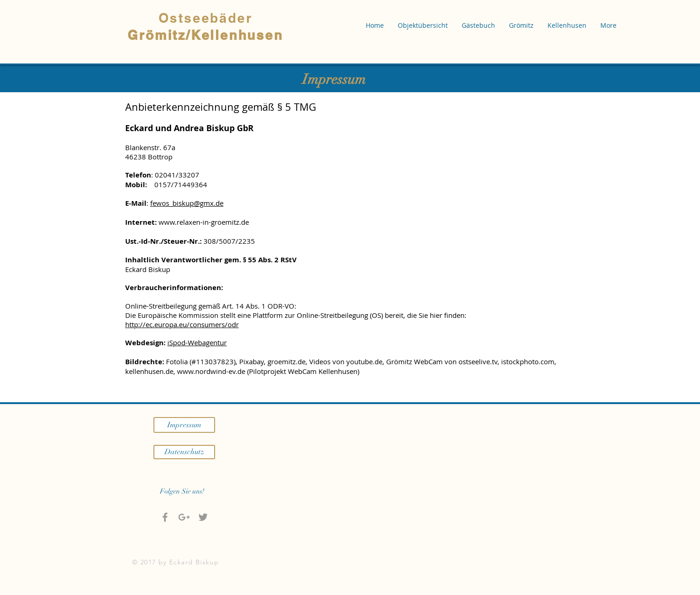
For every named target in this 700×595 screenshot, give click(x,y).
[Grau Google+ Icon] (184, 517)
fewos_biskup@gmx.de (187, 203)
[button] (423, 25)
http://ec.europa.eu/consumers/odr (182, 324)
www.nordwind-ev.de (211, 371)
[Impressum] (184, 425)
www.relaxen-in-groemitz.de (204, 222)
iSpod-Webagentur (197, 342)
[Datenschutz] (184, 452)
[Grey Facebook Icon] (165, 517)
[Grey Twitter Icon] (203, 517)
